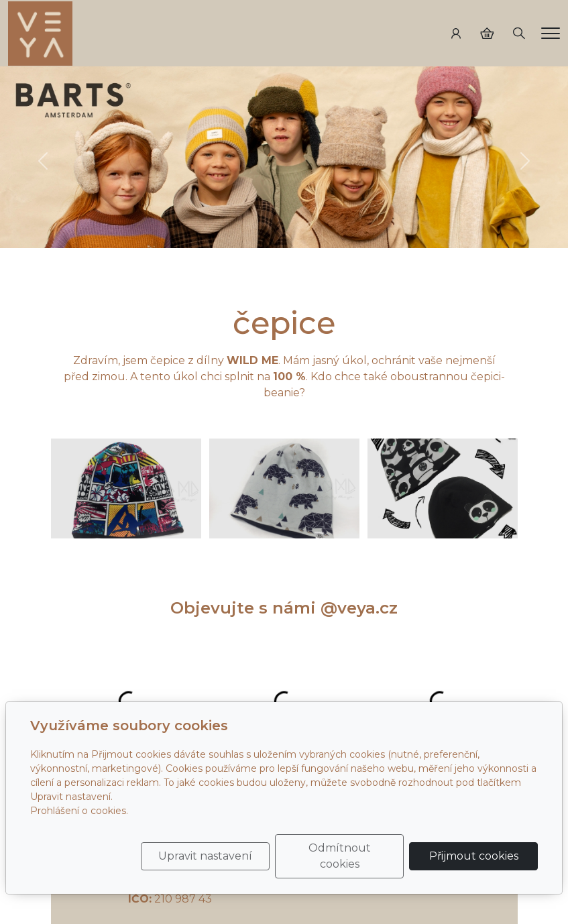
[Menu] (551, 33)
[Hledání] (519, 34)
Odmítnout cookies (340, 856)
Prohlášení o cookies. (79, 811)
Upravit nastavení (205, 856)
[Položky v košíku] (487, 34)
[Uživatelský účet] (456, 34)
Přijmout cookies (474, 856)
